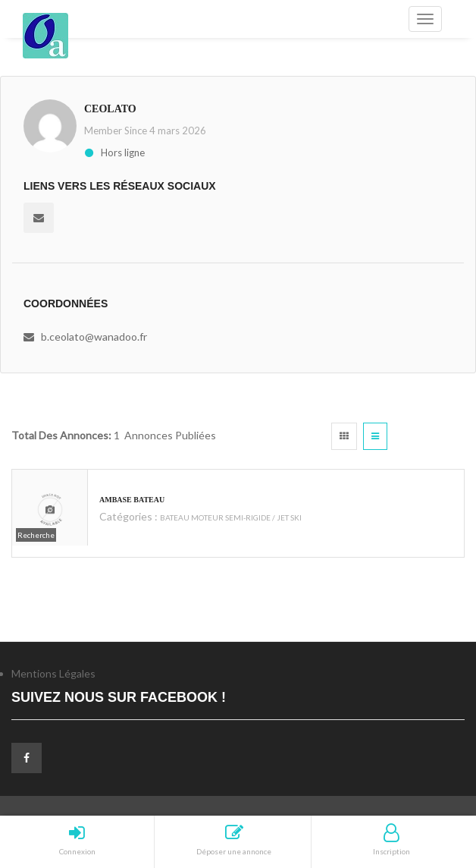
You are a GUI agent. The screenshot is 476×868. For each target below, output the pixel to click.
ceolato (110, 109)
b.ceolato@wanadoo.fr (94, 337)
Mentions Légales (53, 673)
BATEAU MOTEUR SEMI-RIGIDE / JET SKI (231, 517)
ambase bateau (132, 500)
